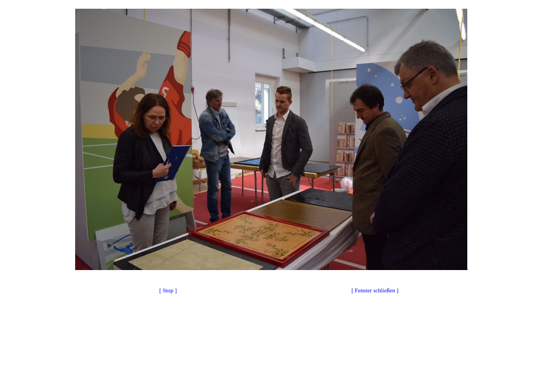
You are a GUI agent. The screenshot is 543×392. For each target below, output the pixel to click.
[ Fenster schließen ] (375, 290)
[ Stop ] (168, 290)
